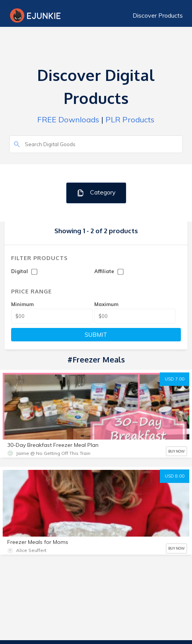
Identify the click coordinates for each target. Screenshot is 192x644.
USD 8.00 (175, 476)
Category (96, 193)
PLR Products (130, 119)
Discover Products (158, 15)
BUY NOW (176, 451)
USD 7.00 (175, 379)
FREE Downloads (68, 119)
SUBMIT (96, 335)
